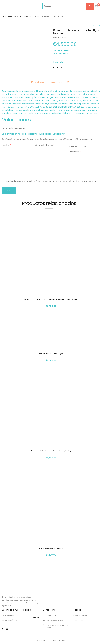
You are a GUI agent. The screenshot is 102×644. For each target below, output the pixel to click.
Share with (58, 62)
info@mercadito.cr (55, 621)
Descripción (38, 82)
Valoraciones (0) (61, 82)
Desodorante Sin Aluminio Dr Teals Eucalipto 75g (51, 451)
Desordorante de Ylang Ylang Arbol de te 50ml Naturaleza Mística (51, 299)
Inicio (4, 16)
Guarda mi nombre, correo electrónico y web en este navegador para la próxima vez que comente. (51, 181)
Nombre (6, 145)
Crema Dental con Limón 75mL (51, 548)
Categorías (12, 16)
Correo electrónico (45, 145)
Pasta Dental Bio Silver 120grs (51, 354)
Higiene (66, 53)
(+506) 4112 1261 (54, 616)
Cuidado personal (25, 16)
